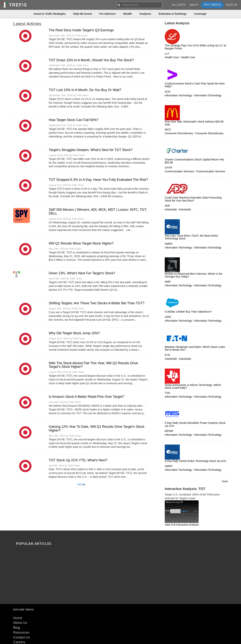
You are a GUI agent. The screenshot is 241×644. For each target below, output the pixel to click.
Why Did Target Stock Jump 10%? (74, 333)
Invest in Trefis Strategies (50, 14)
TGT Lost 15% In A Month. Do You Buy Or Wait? (85, 90)
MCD (168, 130)
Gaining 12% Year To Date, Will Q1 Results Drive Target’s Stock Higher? (97, 429)
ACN (168, 92)
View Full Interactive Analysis (182, 525)
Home (18, 578)
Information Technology (178, 95)
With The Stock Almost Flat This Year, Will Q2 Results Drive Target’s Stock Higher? (93, 365)
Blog (17, 588)
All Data (179, 5)
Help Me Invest (83, 14)
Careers (19, 603)
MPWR (169, 431)
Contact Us (22, 598)
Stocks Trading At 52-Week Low (190, 552)
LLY (167, 54)
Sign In (231, 5)
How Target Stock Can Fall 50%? (74, 120)
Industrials (171, 209)
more (225, 481)
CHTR (168, 168)
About (194, 5)
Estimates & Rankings (173, 14)
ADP (167, 206)
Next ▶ (82, 484)
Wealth (127, 14)
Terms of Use (23, 607)
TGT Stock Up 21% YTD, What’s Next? (78, 460)
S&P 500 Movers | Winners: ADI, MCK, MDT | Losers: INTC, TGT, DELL (98, 212)
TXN (167, 393)
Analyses (145, 14)
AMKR (169, 244)
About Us (20, 583)
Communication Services (179, 171)
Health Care (172, 57)
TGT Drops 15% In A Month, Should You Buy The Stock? (91, 60)
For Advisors (107, 14)
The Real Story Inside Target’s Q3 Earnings (81, 30)
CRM (168, 317)
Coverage (200, 14)
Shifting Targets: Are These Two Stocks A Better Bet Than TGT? (97, 303)
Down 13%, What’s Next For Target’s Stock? (82, 273)
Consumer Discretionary (179, 133)
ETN (167, 355)
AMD (168, 282)
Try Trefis (212, 5)
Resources (21, 593)
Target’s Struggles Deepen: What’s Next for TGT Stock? (91, 150)
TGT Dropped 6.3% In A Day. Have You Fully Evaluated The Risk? (98, 180)
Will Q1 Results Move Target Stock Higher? (81, 243)
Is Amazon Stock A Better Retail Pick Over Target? (87, 397)
